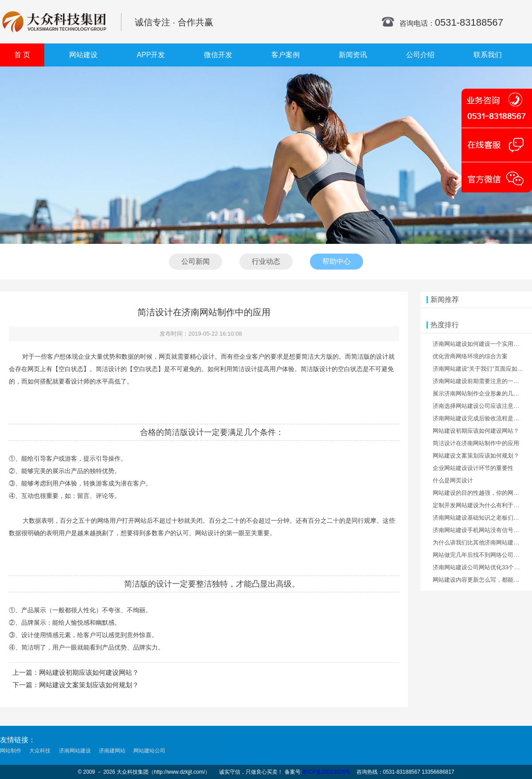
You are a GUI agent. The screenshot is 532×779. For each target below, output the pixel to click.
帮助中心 (336, 261)
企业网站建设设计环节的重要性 (473, 468)
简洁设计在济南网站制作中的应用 (476, 443)
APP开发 (151, 55)
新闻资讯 (353, 55)
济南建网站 (112, 751)
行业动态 (266, 261)
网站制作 (11, 751)
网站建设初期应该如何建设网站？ (89, 672)
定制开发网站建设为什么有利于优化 (479, 505)
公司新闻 (196, 261)
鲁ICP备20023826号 (326, 772)
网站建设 (83, 55)
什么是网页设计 (453, 480)
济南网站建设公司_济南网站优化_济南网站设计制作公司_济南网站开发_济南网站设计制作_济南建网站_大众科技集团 (54, 22)
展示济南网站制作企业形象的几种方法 (482, 393)
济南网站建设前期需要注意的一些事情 (482, 381)
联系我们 (488, 55)
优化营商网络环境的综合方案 (470, 356)
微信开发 (218, 55)
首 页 (22, 55)
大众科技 (40, 751)
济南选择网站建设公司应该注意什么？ (482, 406)
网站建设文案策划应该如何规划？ (89, 685)
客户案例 (286, 55)
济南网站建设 (75, 751)
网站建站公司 (149, 751)
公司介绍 (420, 55)
